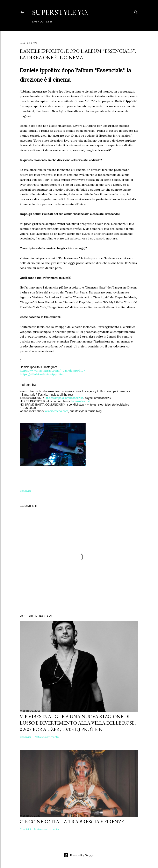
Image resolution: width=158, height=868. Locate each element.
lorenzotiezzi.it (81, 401)
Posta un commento (46, 737)
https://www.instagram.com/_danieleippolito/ (53, 371)
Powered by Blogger (79, 855)
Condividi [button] (25, 491)
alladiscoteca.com (57, 411)
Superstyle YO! (60, 12)
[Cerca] (136, 11)
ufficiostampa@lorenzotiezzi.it (64, 398)
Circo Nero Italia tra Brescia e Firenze (72, 822)
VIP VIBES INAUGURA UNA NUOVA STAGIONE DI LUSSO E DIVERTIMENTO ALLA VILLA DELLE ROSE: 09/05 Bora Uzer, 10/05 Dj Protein (78, 723)
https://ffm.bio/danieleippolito (41, 374)
